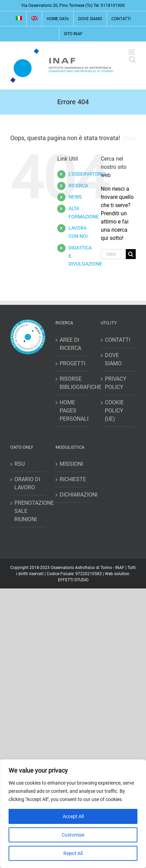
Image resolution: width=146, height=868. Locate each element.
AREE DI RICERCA (70, 344)
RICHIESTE (73, 479)
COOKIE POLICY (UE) (114, 411)
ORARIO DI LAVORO (27, 483)
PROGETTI (72, 363)
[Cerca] (131, 254)
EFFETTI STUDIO (73, 580)
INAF (120, 568)
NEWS (75, 197)
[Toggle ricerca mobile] (132, 59)
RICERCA (78, 186)
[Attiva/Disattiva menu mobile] (132, 52)
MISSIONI (71, 464)
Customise (73, 835)
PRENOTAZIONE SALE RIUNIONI (28, 511)
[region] (73, 814)
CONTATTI (118, 340)
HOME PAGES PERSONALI (73, 411)
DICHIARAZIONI (73, 495)
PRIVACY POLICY (116, 383)
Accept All (73, 816)
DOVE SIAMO (113, 359)
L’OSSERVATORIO (87, 174)
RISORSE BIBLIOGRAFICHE (73, 383)
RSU (20, 464)
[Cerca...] (113, 254)
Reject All (73, 853)
